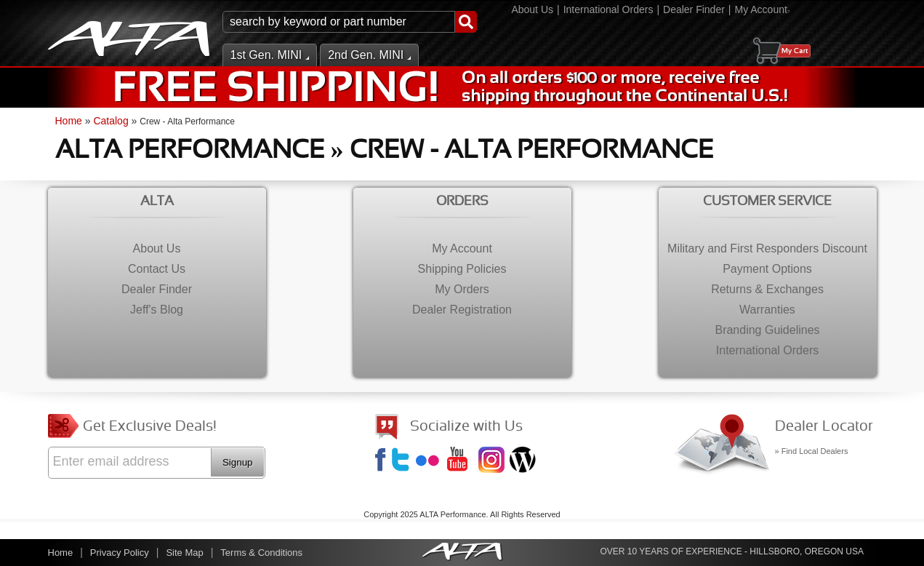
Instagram (493, 461)
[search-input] (339, 22)
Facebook (382, 461)
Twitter (403, 461)
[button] (350, 22)
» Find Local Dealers (812, 451)
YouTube (462, 461)
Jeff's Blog (524, 461)
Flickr (430, 461)
